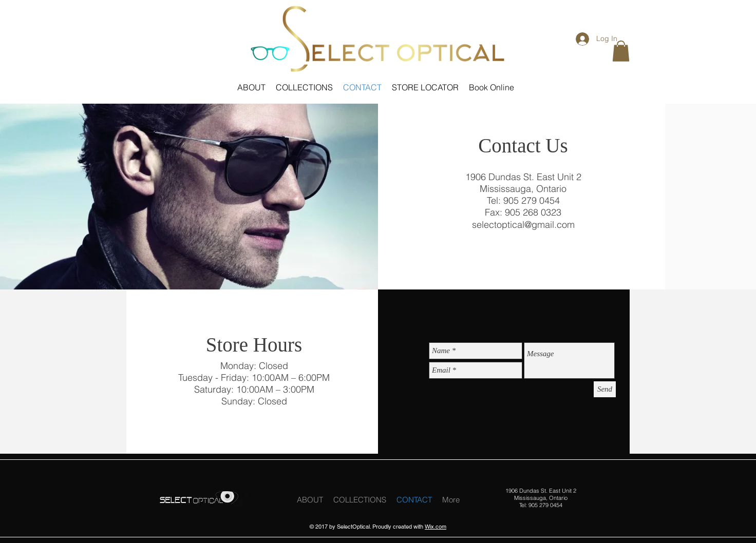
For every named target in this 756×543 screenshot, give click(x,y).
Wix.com (436, 527)
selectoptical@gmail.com (523, 225)
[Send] (605, 389)
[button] (621, 51)
